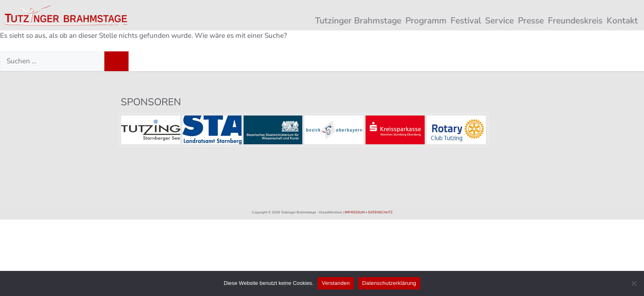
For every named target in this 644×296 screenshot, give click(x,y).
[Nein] (634, 283)
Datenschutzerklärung (389, 283)
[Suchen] (116, 61)
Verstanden (336, 283)
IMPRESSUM (355, 212)
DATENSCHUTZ (380, 212)
